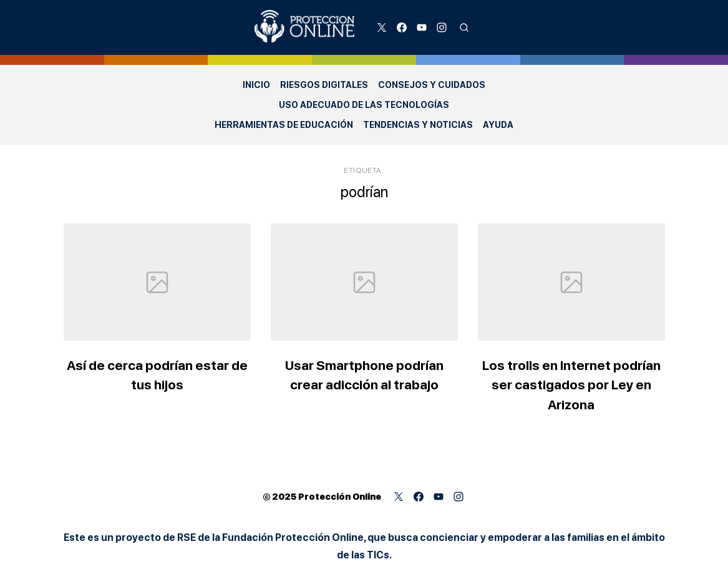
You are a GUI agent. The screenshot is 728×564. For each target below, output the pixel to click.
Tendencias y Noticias (418, 125)
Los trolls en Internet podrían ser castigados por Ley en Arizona (571, 385)
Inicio (256, 85)
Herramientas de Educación (284, 125)
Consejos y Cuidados (432, 85)
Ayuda (498, 125)
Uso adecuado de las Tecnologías (364, 105)
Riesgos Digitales (324, 85)
